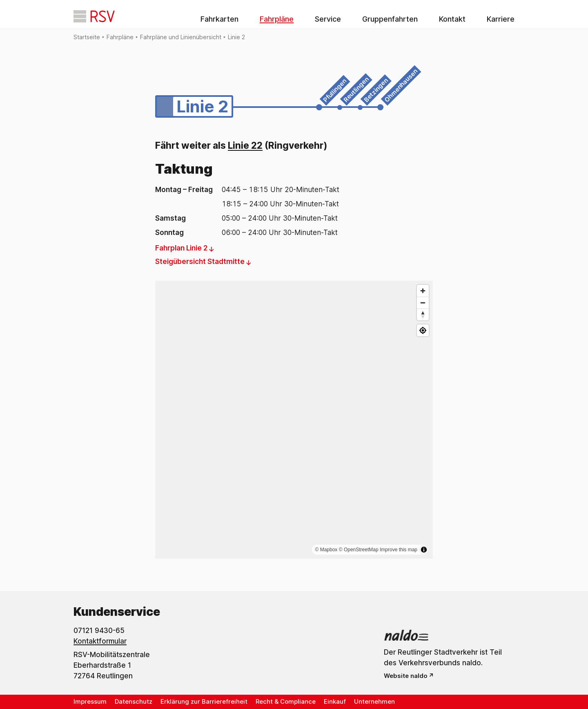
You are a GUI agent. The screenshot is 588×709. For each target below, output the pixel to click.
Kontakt (452, 19)
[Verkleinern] (423, 303)
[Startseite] (94, 16)
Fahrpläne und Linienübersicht (181, 37)
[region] (294, 420)
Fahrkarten (219, 19)
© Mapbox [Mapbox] (326, 550)
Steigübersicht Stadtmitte (200, 262)
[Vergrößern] (423, 291)
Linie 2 (236, 37)
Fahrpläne (277, 19)
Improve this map (399, 550)
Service (328, 19)
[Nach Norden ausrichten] (423, 314)
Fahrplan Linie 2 (181, 248)
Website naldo (406, 676)
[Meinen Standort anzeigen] (423, 330)
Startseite (87, 37)
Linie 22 (245, 145)
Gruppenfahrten (390, 19)
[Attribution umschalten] (424, 550)
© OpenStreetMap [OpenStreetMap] (359, 550)
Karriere (501, 19)
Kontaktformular (100, 641)
